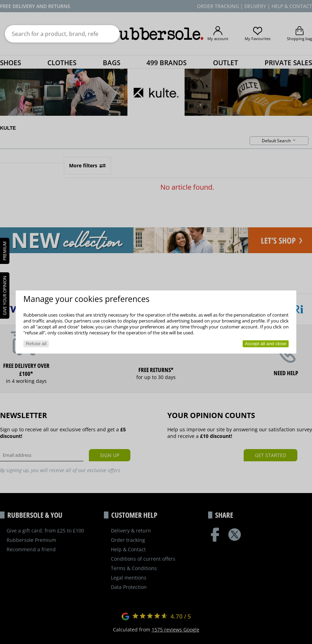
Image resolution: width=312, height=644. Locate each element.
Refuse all (36, 344)
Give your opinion (5, 296)
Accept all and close (266, 344)
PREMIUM (5, 251)
